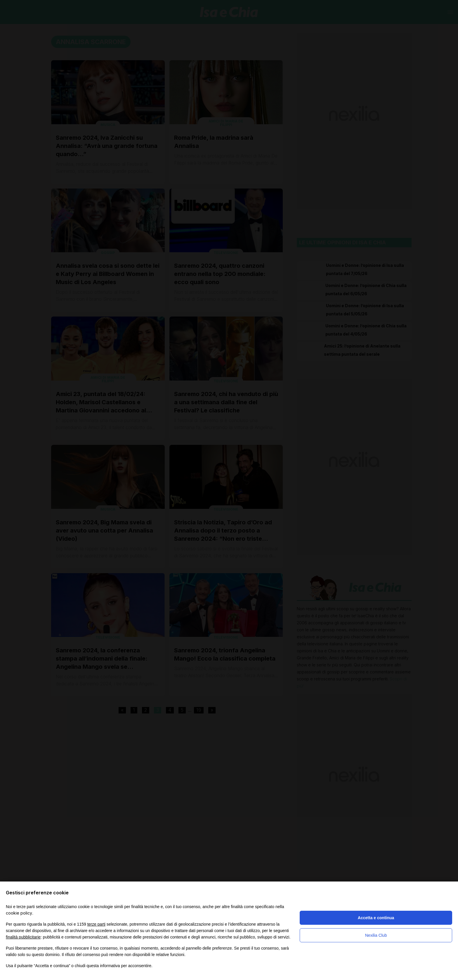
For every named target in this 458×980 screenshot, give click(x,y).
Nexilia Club (376, 935)
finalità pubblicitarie (23, 937)
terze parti (96, 924)
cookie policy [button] (19, 913)
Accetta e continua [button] (376, 918)
